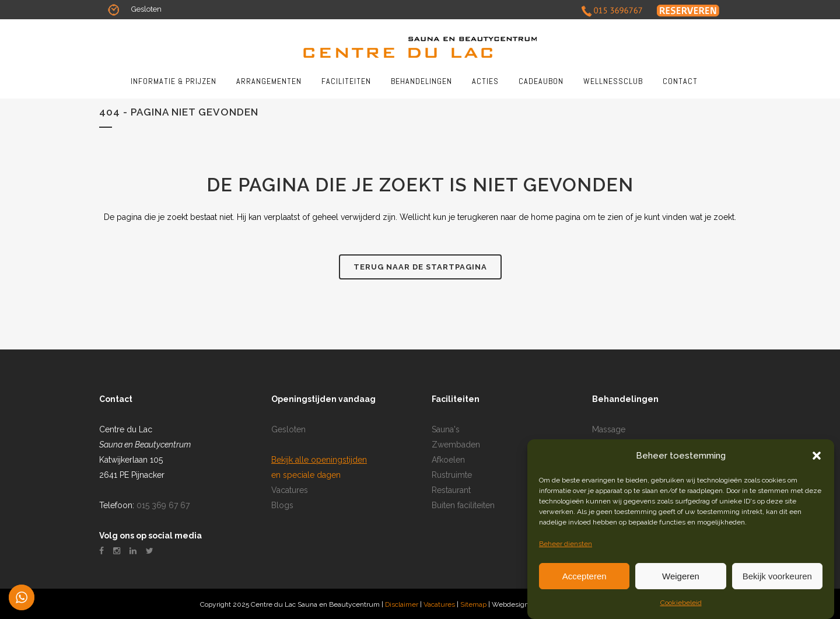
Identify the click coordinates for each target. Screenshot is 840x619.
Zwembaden (456, 445)
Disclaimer (402, 604)
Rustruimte (452, 475)
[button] (817, 456)
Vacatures (290, 490)
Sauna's (446, 429)
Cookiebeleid (681, 603)
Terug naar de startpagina (420, 267)
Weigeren (681, 576)
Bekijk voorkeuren (777, 576)
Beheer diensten (566, 544)
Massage (609, 429)
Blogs (282, 505)
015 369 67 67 (163, 505)
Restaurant (451, 490)
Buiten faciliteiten (463, 505)
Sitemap (474, 604)
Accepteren (584, 576)
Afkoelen (448, 460)
